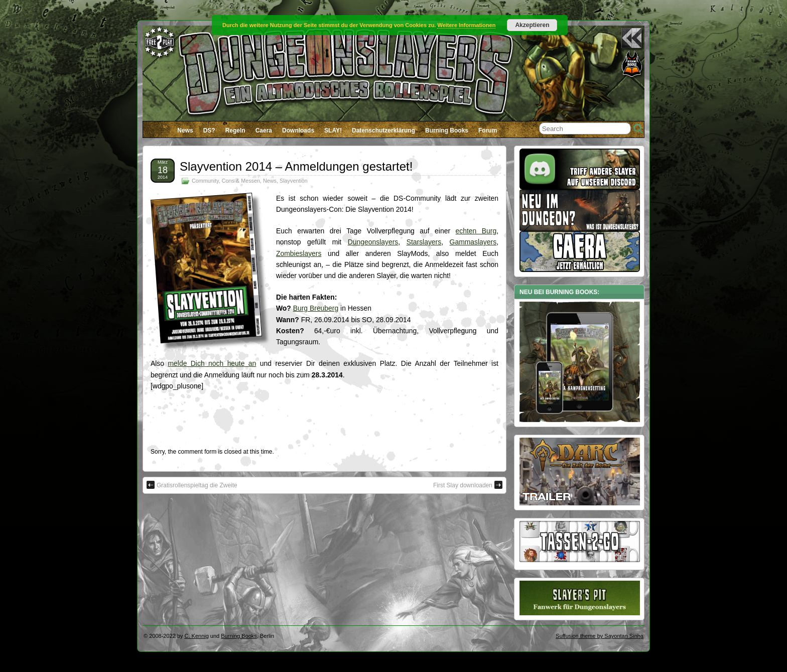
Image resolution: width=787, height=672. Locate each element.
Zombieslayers (299, 253)
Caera (264, 130)
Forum (488, 130)
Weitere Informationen (466, 25)
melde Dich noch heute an (212, 363)
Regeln (235, 130)
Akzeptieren (532, 25)
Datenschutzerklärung (383, 130)
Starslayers (424, 242)
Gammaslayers (473, 242)
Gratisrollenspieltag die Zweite (192, 485)
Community (205, 181)
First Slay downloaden (468, 485)
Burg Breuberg (316, 308)
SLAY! (333, 130)
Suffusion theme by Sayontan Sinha (600, 636)
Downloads (298, 130)
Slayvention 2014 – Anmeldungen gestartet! (296, 166)
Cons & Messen (241, 181)
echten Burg (476, 231)
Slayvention (294, 181)
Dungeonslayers (373, 242)
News (185, 130)
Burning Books (447, 130)
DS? (209, 130)
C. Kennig (197, 636)
